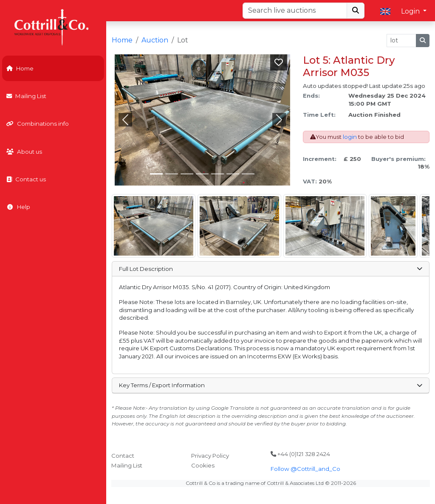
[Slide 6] (248, 174)
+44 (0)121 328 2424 (300, 454)
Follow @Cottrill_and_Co (305, 469)
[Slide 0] (156, 174)
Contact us (26, 179)
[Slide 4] (217, 174)
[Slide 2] (187, 174)
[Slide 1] (172, 174)
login (350, 137)
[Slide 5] (233, 174)
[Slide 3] (202, 174)
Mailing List (26, 96)
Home (20, 68)
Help (18, 207)
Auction (155, 40)
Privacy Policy (210, 456)
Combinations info (38, 124)
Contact (123, 456)
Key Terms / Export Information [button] (270, 385)
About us (24, 152)
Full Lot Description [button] (270, 269)
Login (411, 11)
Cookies (203, 465)
